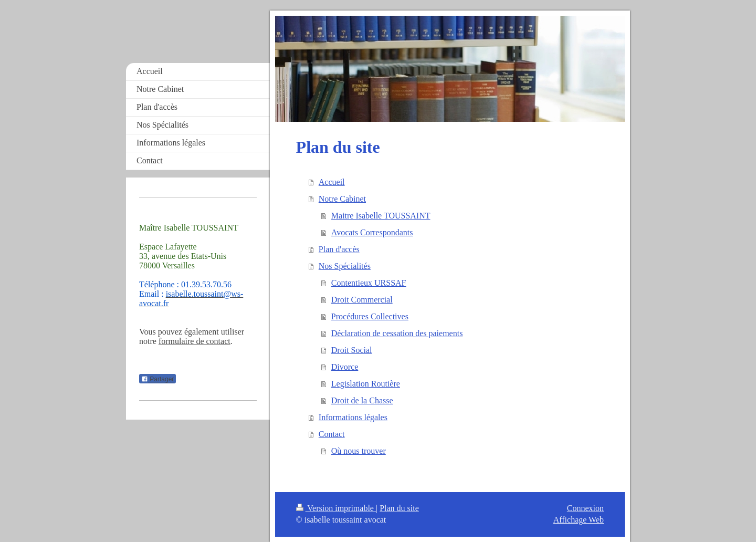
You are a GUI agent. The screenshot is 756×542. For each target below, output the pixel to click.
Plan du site (399, 508)
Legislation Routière (366, 384)
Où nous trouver (359, 451)
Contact (332, 434)
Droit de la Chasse (362, 400)
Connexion (585, 508)
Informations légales (353, 417)
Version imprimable (336, 508)
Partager (157, 379)
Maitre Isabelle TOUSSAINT (381, 216)
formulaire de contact (195, 341)
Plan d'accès (339, 249)
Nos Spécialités (345, 266)
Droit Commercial (362, 300)
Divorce (345, 367)
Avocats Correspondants (372, 232)
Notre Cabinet (342, 199)
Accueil (332, 182)
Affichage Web (579, 520)
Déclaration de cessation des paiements (397, 333)
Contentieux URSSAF (369, 283)
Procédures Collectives (370, 316)
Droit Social (352, 350)
